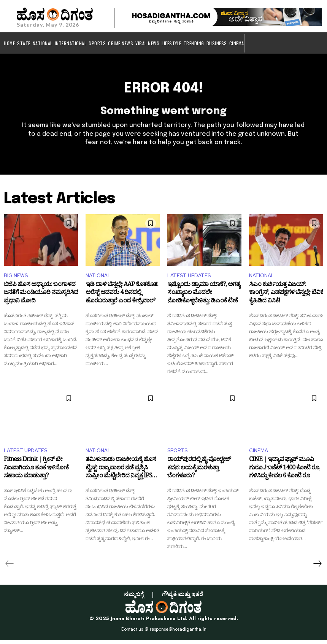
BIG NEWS (16, 279)
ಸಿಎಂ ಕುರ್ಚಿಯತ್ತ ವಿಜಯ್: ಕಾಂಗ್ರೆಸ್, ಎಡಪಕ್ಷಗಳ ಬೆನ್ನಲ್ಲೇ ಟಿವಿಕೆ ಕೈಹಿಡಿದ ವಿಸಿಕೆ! (286, 298)
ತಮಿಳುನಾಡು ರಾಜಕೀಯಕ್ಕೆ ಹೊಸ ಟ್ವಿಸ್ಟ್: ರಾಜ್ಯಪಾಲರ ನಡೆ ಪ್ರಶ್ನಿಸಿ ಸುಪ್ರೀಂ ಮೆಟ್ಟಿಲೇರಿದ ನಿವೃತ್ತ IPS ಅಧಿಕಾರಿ (121, 473)
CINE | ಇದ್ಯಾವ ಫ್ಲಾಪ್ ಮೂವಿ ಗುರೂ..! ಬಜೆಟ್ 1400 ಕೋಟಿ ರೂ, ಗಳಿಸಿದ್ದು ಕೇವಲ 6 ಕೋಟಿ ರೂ (285, 473)
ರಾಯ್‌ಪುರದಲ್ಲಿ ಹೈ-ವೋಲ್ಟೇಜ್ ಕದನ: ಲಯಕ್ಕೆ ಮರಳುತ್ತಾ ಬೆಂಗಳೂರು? (199, 473)
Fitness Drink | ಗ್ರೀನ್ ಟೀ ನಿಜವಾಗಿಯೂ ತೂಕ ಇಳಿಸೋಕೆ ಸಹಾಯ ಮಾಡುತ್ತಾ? (36, 473)
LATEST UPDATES (189, 279)
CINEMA (259, 454)
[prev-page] (10, 568)
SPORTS (177, 454)
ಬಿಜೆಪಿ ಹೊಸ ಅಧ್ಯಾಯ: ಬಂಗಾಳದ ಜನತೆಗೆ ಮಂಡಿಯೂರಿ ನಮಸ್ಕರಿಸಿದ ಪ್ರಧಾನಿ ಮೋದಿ (41, 298)
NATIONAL (98, 279)
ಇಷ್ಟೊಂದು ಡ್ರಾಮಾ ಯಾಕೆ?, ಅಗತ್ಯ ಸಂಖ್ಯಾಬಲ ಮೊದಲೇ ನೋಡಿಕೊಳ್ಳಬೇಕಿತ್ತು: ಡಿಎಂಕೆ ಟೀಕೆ (204, 298)
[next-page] (317, 568)
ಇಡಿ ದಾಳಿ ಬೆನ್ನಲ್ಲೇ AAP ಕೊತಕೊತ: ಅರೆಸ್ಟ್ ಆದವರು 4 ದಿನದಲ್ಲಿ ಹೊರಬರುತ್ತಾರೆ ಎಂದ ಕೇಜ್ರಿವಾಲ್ (122, 298)
